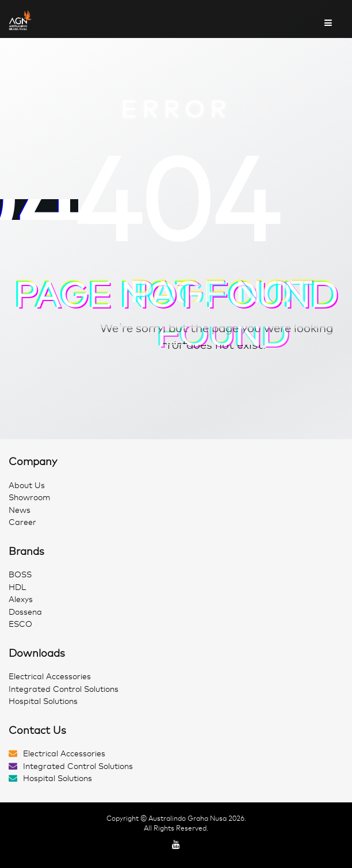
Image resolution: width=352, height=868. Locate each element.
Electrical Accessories (50, 677)
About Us (27, 486)
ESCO (20, 624)
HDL (17, 587)
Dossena (25, 612)
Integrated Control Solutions (64, 689)
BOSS (20, 575)
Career (22, 522)
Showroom (30, 498)
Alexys (21, 599)
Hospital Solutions (43, 701)
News (20, 510)
